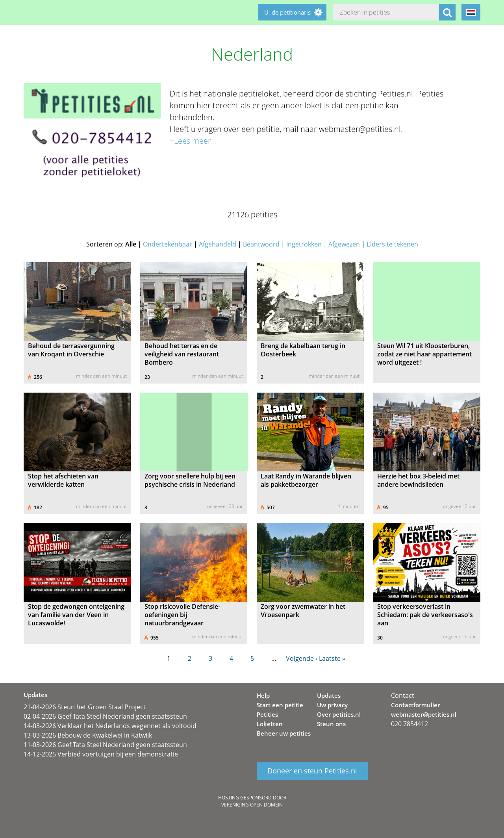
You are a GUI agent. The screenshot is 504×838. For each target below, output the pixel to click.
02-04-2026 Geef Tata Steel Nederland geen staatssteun (105, 716)
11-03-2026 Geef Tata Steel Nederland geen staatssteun (105, 745)
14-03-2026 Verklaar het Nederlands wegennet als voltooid (110, 726)
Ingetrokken (304, 244)
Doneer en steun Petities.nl (312, 771)
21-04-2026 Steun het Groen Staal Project (85, 707)
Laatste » (332, 658)
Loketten (270, 724)
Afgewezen (344, 244)
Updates (329, 695)
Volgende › (302, 658)
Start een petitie (280, 705)
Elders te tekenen (392, 244)
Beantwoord (261, 244)
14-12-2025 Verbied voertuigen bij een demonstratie (101, 754)
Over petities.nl (339, 714)
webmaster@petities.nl (424, 714)
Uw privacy (332, 705)
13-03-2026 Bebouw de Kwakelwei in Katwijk (88, 735)
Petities (267, 714)
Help (263, 695)
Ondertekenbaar (168, 244)
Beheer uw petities (284, 733)
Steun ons (331, 724)
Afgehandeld (218, 244)
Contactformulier (415, 705)
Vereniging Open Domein (252, 805)
